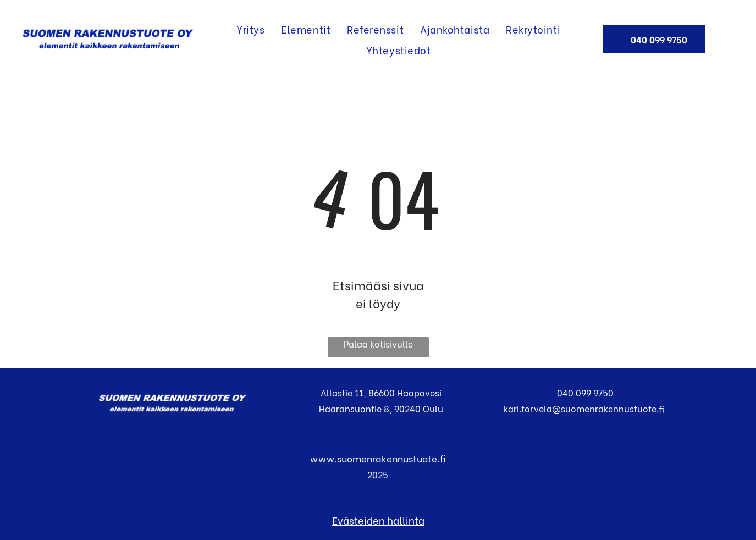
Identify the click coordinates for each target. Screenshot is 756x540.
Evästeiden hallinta (378, 520)
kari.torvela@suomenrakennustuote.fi (583, 408)
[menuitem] (250, 29)
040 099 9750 (583, 392)
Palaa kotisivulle (378, 343)
